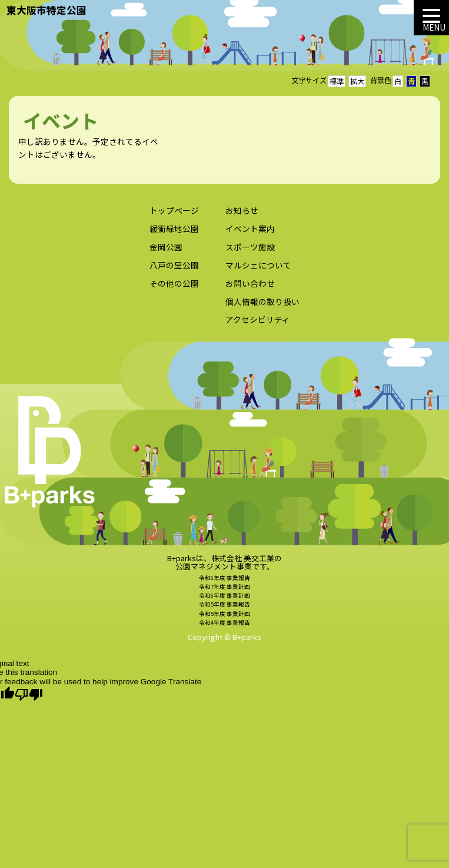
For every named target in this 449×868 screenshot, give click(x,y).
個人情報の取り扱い (262, 306)
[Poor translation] (29, 695)
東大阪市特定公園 (46, 10)
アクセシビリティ (258, 324)
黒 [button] (425, 81)
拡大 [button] (357, 81)
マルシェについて (258, 269)
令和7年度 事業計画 (224, 591)
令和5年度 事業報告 (224, 609)
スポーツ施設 (250, 251)
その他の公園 (174, 287)
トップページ (174, 215)
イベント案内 (250, 233)
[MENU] (431, 18)
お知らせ (242, 215)
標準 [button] (337, 81)
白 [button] (398, 81)
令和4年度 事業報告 (224, 627)
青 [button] (411, 81)
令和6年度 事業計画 (224, 600)
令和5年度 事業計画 (224, 618)
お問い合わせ (250, 287)
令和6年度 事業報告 (224, 582)
